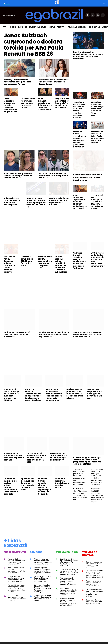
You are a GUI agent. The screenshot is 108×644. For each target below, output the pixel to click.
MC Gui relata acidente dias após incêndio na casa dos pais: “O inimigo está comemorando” (97, 259)
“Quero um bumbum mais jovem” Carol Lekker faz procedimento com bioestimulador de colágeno (79, 477)
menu (7, 3)
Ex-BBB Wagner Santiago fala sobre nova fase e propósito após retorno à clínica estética (87, 461)
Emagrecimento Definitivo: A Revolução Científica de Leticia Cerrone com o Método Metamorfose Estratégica (97, 477)
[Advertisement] (37, 131)
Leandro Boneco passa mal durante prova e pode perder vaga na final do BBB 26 (36, 203)
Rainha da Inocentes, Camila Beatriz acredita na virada (62, 483)
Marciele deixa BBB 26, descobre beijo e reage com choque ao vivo (45, 262)
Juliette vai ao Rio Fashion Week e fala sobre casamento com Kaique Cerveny (54, 82)
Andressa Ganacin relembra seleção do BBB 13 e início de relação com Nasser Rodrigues (80, 261)
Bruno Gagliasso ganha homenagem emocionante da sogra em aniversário (17, 579)
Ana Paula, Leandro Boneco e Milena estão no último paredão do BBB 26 (53, 176)
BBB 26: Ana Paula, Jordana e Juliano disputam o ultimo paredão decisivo (9, 264)
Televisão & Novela (77, 27)
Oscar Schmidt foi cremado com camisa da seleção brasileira (28, 103)
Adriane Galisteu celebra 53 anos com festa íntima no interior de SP (88, 178)
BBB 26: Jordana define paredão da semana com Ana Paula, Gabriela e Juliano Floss (61, 264)
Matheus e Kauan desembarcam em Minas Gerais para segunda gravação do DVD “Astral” (80, 139)
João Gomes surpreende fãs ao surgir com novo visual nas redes (95, 394)
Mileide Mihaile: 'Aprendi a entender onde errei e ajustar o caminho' (14, 457)
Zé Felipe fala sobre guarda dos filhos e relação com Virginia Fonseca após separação (42, 588)
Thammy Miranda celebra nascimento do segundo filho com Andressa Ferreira (17, 82)
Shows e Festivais (57, 27)
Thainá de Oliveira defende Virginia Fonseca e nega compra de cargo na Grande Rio (44, 486)
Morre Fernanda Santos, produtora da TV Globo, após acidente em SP (58, 457)
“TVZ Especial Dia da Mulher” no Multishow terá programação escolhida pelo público (95, 593)
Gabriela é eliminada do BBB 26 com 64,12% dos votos (27, 261)
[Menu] (5, 27)
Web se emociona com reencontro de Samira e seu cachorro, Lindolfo (94, 583)
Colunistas (94, 27)
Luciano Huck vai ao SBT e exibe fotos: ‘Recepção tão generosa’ (94, 564)
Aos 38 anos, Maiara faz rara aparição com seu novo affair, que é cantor (16, 570)
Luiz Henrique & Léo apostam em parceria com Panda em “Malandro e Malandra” (88, 55)
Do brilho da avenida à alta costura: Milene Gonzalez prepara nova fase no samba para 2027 (11, 486)
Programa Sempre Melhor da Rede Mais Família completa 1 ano (95, 602)
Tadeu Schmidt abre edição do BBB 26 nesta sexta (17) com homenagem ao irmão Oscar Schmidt (95, 574)
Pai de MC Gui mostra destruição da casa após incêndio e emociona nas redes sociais (17, 588)
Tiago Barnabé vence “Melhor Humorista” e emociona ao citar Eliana (62, 103)
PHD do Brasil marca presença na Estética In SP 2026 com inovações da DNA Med (97, 202)
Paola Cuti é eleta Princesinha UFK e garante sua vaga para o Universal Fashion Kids (80, 494)
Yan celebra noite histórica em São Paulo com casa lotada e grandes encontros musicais (79, 110)
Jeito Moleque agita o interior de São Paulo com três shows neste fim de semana (97, 137)
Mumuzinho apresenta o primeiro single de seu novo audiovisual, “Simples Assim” (97, 109)
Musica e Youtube (38, 27)
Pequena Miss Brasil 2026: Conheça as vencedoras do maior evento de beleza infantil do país (97, 495)
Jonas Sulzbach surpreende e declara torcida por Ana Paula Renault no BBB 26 (34, 45)
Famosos (23, 27)
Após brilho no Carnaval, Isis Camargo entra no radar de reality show (28, 484)
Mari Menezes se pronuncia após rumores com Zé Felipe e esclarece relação (75, 394)
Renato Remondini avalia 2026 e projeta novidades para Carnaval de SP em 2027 (37, 458)
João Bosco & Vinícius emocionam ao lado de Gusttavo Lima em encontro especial (69, 572)
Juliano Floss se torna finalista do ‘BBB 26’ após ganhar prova (12, 202)
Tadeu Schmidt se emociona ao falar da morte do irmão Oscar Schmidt (45, 104)
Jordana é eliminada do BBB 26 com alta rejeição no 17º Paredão (59, 202)
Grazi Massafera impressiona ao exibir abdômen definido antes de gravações (11, 105)
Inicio (13, 27)
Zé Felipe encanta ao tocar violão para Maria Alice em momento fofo (43, 579)
